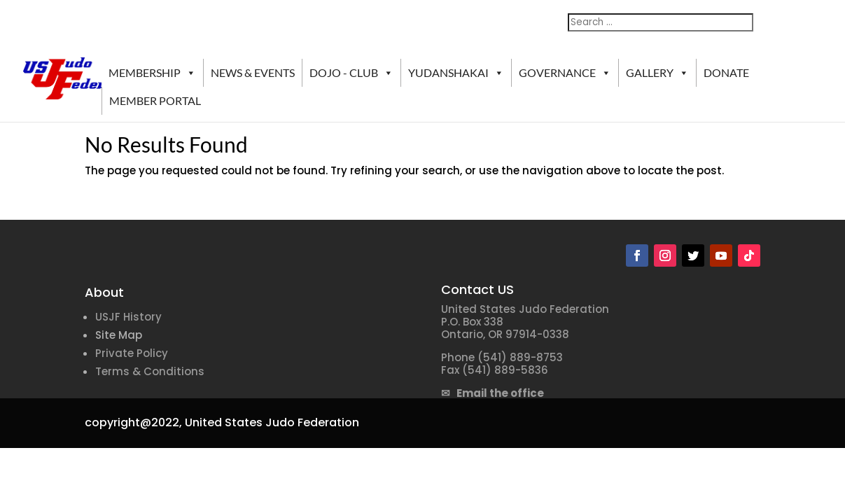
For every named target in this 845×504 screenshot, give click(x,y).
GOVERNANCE (565, 73)
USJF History (128, 317)
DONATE (726, 72)
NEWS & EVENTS (253, 72)
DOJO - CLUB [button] (351, 73)
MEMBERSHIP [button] (152, 73)
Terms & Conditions (150, 371)
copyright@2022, (133, 422)
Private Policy (132, 353)
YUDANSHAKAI (456, 73)
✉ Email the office (493, 393)
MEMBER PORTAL (155, 100)
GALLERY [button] (657, 73)
